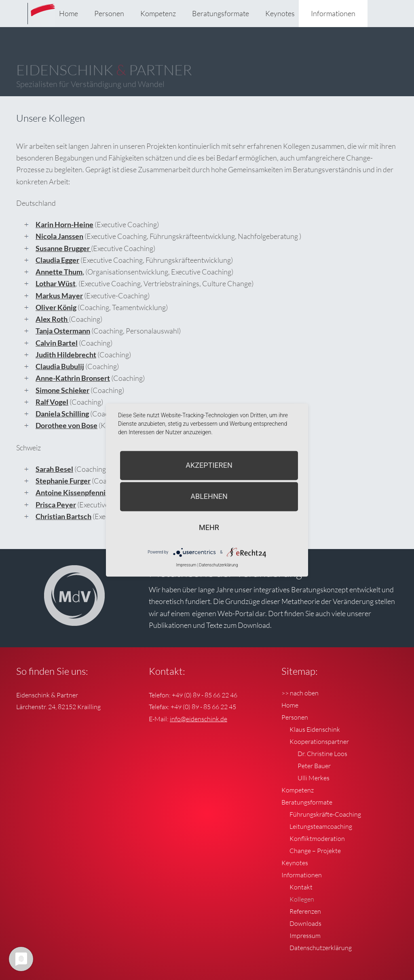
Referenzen (305, 911)
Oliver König (56, 307)
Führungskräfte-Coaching (325, 814)
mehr (209, 527)
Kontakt (301, 887)
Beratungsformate (221, 13)
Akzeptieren (209, 465)
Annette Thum (59, 272)
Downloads (305, 923)
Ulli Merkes (314, 778)
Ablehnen (209, 496)
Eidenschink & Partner (44, 20)
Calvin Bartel (57, 343)
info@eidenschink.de (199, 719)
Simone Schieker (62, 390)
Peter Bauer (314, 766)
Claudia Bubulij (60, 366)
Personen (109, 13)
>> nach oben (300, 693)
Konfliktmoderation (317, 838)
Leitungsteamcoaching (321, 826)
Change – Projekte (315, 851)
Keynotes (280, 13)
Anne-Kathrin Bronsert (73, 378)
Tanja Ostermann (63, 331)
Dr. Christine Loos (322, 754)
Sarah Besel (54, 469)
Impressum (305, 936)
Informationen (333, 13)
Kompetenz (158, 13)
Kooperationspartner (319, 741)
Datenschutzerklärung (321, 948)
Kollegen (302, 899)
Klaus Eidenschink (315, 729)
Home (69, 13)
